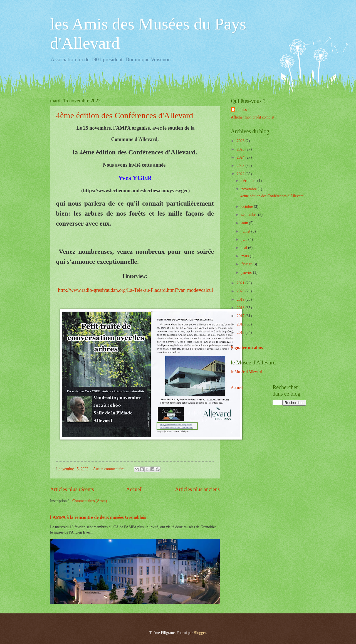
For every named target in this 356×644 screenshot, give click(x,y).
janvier (247, 272)
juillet (246, 231)
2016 (241, 324)
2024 (241, 157)
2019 (241, 299)
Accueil (134, 489)
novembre (250, 189)
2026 (241, 141)
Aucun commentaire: (110, 469)
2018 (241, 308)
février (247, 264)
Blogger (200, 633)
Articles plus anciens (197, 489)
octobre (248, 207)
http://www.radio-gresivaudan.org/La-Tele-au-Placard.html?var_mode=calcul (135, 290)
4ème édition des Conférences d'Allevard (125, 115)
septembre (250, 215)
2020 (241, 291)
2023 (241, 166)
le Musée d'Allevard (246, 372)
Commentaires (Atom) (90, 501)
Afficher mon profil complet (253, 117)
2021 (241, 283)
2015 (241, 333)
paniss (242, 110)
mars (246, 256)
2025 (241, 149)
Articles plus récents (72, 489)
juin (245, 239)
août (245, 223)
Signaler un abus (247, 348)
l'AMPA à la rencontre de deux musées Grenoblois (98, 517)
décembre (249, 181)
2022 (241, 174)
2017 (241, 316)
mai (245, 248)
